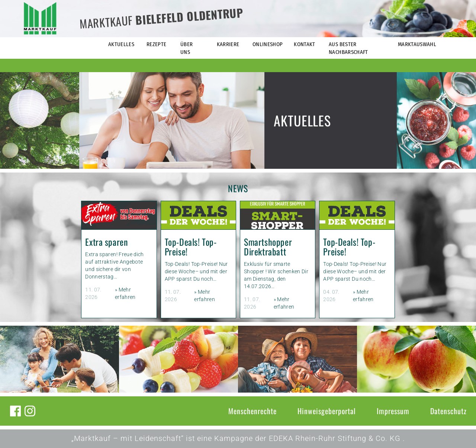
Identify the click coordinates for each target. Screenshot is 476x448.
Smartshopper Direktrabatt (268, 247)
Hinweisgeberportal (327, 411)
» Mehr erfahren (125, 293)
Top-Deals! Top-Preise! (191, 247)
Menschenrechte (253, 411)
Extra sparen (106, 242)
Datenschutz (448, 411)
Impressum (393, 411)
